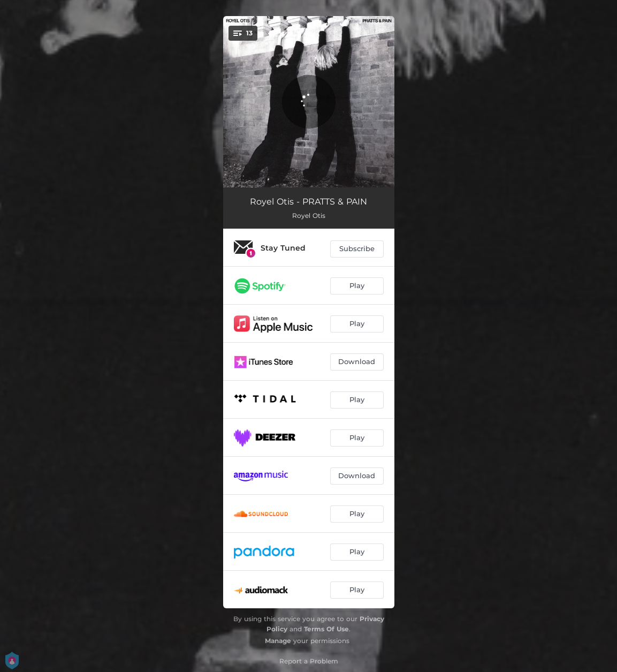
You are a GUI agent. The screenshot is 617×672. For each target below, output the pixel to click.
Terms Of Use (326, 629)
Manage (278, 641)
